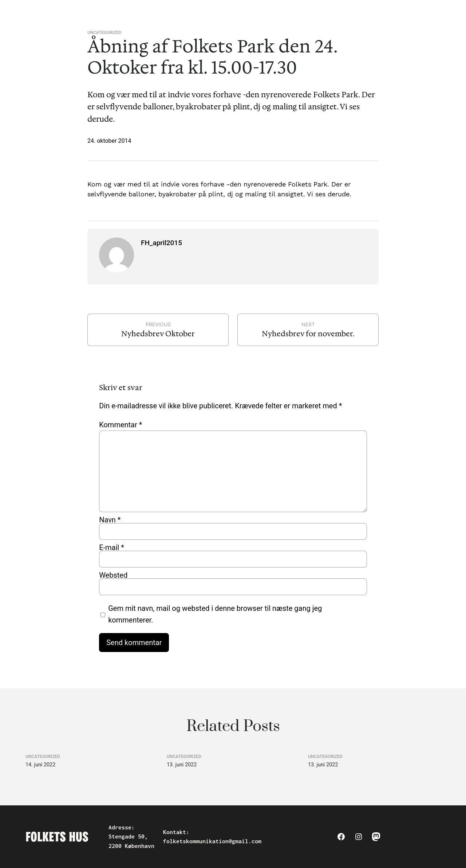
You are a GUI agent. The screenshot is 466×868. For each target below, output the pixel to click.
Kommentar (121, 425)
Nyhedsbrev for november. (308, 334)
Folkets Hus (57, 837)
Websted (113, 575)
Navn (110, 520)
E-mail (112, 547)
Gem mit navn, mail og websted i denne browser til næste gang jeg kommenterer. (215, 614)
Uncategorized (104, 32)
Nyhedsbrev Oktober (158, 334)
